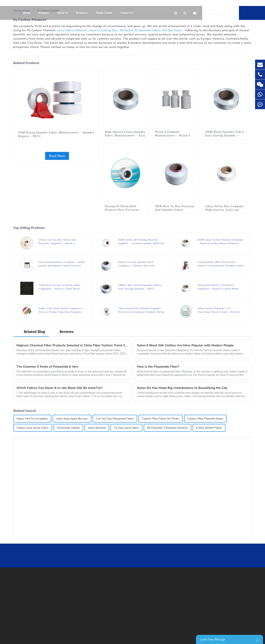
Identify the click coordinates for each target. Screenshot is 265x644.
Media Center (104, 13)
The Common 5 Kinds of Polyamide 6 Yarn (48, 367)
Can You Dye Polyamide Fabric (115, 419)
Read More (57, 156)
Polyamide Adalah (68, 428)
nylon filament (97, 428)
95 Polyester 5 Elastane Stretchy (167, 428)
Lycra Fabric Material (72, 30)
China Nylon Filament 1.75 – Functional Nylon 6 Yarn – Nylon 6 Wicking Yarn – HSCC (219, 310)
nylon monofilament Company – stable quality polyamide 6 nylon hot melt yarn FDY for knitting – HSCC (62, 264)
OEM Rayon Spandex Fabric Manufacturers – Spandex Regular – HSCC (56, 134)
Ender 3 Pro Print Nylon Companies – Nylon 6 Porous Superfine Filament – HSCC (62, 310)
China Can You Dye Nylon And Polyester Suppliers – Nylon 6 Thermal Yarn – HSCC (57, 242)
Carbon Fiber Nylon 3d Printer (161, 419)
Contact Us (127, 13)
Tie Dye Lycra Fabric (126, 428)
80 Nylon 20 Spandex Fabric (141, 30)
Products (43, 13)
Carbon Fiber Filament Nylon (205, 419)
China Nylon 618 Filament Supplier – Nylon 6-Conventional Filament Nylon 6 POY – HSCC (141, 310)
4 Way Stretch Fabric (209, 428)
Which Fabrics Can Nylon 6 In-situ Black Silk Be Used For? (60, 388)
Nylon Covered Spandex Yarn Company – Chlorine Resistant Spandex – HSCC (136, 264)
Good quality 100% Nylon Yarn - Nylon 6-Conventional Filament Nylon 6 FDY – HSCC (221, 264)
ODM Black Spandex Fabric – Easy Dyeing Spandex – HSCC (226, 136)
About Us (62, 13)
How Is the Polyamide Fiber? (158, 367)
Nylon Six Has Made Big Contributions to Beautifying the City (182, 388)
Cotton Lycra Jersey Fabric (33, 428)
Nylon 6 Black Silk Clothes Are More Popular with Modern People (185, 345)
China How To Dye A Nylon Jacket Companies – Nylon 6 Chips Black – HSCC (61, 287)
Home (27, 13)
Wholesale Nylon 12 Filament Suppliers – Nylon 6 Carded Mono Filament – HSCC (218, 287)
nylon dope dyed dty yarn (72, 419)
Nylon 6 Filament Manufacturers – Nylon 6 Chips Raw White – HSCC (173, 136)
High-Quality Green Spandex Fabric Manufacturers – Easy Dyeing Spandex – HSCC (125, 136)
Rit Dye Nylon (173, 30)
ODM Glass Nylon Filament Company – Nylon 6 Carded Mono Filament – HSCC (220, 242)
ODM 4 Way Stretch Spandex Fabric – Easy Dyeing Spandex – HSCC (141, 287)
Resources (82, 13)
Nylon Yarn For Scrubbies (32, 419)
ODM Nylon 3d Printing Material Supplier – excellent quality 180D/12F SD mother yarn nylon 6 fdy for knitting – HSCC (141, 242)
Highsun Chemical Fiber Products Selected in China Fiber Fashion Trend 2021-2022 (72, 345)
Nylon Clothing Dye (104, 30)
